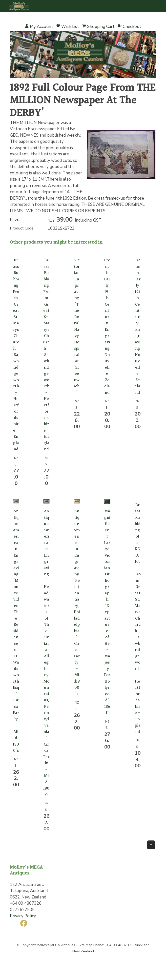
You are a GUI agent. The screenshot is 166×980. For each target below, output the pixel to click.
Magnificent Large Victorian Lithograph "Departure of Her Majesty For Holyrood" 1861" (107, 612)
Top (151, 845)
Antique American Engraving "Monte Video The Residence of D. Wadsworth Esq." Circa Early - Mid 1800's (16, 631)
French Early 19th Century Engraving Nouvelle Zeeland (107, 326)
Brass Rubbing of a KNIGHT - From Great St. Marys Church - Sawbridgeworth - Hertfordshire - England (138, 618)
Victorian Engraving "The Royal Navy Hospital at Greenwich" (77, 326)
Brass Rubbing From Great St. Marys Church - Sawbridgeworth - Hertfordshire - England (16, 355)
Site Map (85, 945)
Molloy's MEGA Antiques (56, 945)
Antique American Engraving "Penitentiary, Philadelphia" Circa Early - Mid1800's (77, 603)
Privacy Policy (23, 916)
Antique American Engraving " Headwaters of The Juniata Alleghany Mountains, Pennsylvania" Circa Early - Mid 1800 (47, 653)
